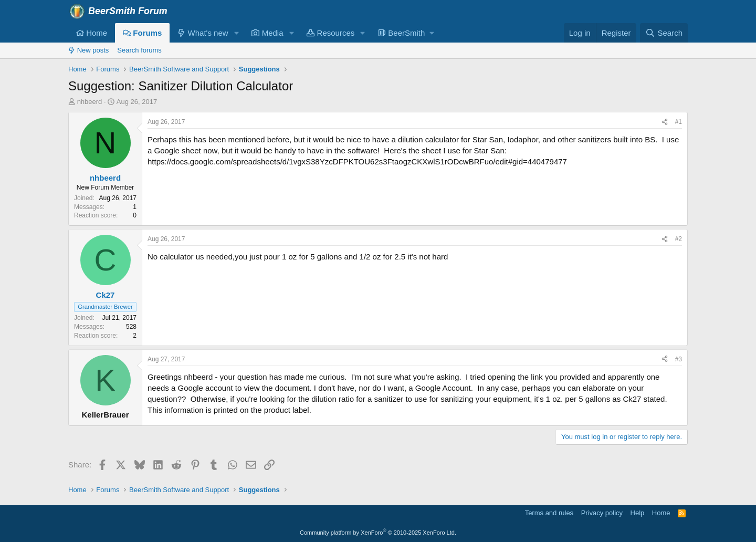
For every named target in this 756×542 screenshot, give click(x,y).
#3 (679, 359)
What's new (203, 33)
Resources (330, 33)
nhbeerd (90, 102)
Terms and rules (549, 513)
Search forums (139, 50)
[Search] (664, 33)
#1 (679, 122)
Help (638, 513)
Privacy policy (602, 513)
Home (92, 33)
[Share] (665, 122)
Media (267, 33)
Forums (142, 33)
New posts (88, 50)
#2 (679, 239)
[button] (236, 33)
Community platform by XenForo (378, 533)
